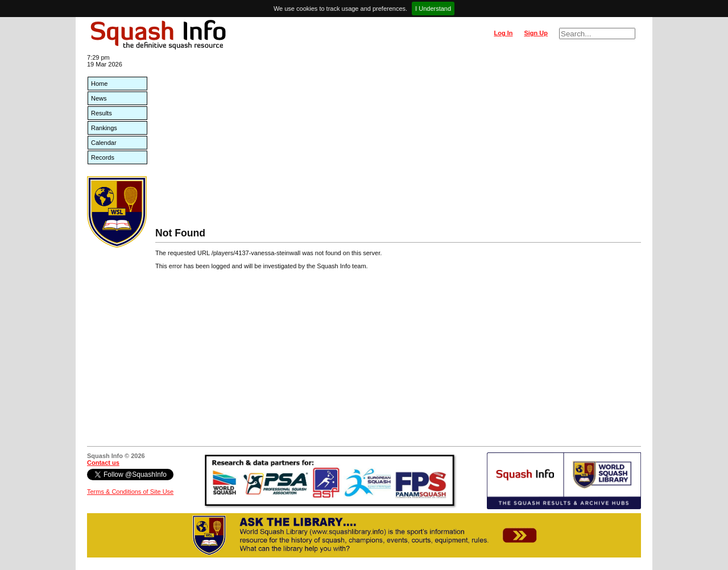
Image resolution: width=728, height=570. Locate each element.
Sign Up (536, 33)
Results (102, 113)
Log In (503, 33)
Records (103, 157)
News (99, 98)
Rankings (104, 128)
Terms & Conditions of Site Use (130, 492)
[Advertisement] (398, 142)
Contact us (103, 463)
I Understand (433, 9)
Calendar (104, 143)
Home (99, 84)
